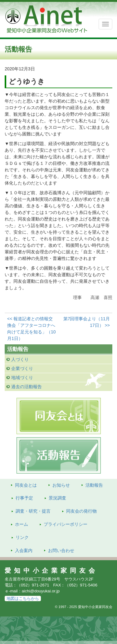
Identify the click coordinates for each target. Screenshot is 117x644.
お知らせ (61, 485)
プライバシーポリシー (66, 524)
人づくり (20, 359)
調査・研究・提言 (33, 511)
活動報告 (94, 485)
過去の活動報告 (27, 387)
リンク (22, 537)
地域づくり (22, 378)
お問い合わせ (61, 550)
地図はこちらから (23, 598)
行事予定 (24, 498)
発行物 (81, 511)
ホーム (22, 524)
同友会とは (26, 485)
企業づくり (22, 368)
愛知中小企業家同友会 (51, 570)
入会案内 (24, 550)
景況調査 (57, 498)
